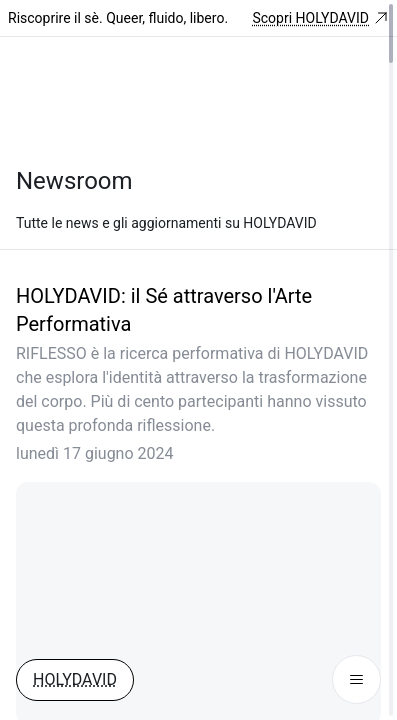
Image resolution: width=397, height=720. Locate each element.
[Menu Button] (356, 679)
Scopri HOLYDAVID (320, 18)
